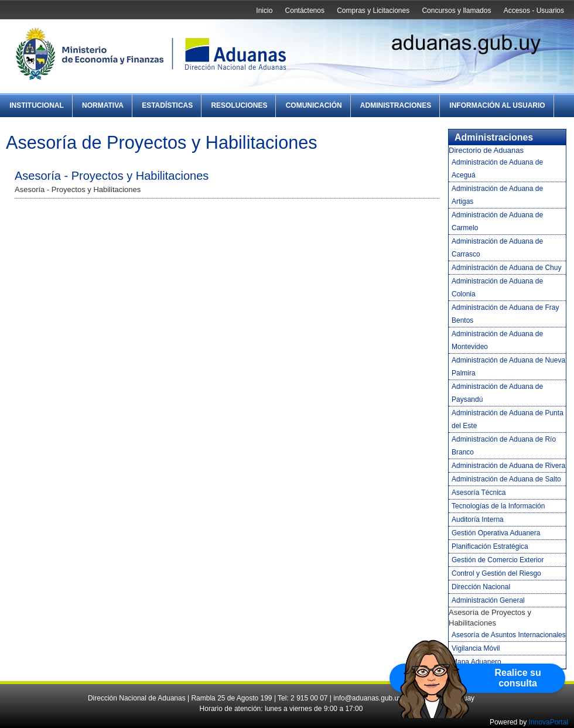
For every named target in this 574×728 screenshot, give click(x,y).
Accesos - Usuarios (534, 11)
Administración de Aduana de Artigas (497, 195)
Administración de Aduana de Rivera (508, 466)
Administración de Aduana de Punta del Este (508, 419)
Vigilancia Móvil (476, 648)
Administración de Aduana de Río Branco (504, 446)
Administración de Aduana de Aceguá (497, 169)
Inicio (264, 11)
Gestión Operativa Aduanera (496, 533)
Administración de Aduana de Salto (506, 479)
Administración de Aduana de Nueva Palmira (508, 367)
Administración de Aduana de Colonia (497, 288)
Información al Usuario (497, 105)
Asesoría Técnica (479, 493)
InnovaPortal (549, 722)
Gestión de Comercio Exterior (498, 560)
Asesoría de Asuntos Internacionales (509, 635)
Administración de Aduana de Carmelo (497, 221)
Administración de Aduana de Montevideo (497, 340)
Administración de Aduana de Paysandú (497, 393)
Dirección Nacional (481, 587)
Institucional (37, 105)
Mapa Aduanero (476, 662)
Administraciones (396, 105)
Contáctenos (305, 11)
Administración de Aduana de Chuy (506, 268)
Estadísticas (167, 105)
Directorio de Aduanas (486, 150)
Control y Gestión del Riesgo (496, 573)
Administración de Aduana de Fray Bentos (505, 314)
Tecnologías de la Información (498, 506)
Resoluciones (239, 105)
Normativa (103, 105)
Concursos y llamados (456, 11)
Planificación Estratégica (490, 546)
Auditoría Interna (478, 519)
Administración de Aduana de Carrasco (497, 248)
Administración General (488, 600)
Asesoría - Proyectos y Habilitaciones (112, 176)
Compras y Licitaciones (373, 11)
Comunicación (314, 105)
